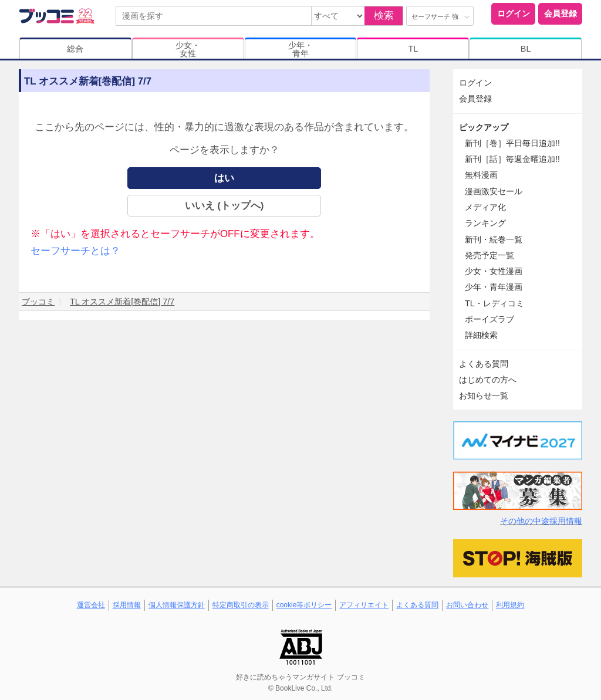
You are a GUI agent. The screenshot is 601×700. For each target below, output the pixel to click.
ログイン (514, 13)
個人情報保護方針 (177, 605)
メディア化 (485, 207)
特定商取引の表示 (241, 605)
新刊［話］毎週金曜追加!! (512, 159)
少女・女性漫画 (494, 271)
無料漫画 (481, 175)
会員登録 (561, 13)
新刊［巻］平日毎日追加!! (512, 143)
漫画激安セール (494, 191)
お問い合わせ (467, 605)
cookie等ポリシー (304, 605)
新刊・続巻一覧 (494, 239)
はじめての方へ (488, 380)
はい (224, 178)
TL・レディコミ (494, 303)
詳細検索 (481, 335)
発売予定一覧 (489, 255)
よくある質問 (484, 364)
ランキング (485, 223)
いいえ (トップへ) (224, 206)
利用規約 (510, 605)
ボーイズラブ (489, 319)
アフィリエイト (364, 605)
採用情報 (127, 605)
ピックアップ (484, 127)
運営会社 (91, 605)
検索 (384, 16)
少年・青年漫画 (494, 287)
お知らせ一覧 (484, 395)
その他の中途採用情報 (541, 521)
